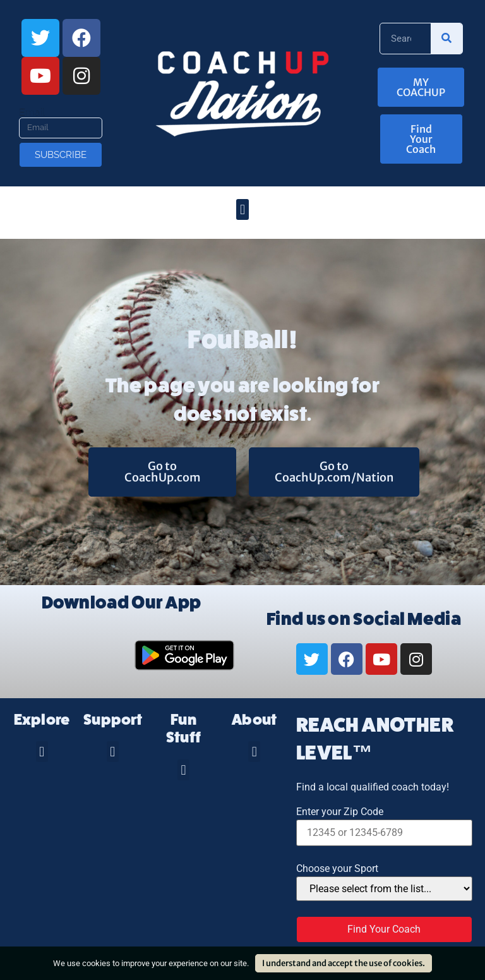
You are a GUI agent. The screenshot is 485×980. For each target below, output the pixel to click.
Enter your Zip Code (340, 812)
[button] (242, 209)
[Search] (446, 39)
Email (32, 112)
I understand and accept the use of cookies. (344, 963)
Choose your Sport (337, 869)
